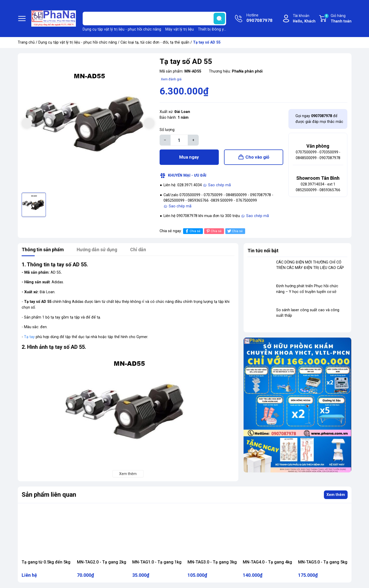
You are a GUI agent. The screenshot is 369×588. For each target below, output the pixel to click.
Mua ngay (189, 157)
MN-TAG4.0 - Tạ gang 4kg (267, 562)
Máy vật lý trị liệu (180, 29)
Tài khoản (304, 19)
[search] (219, 19)
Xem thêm (336, 495)
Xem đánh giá (171, 79)
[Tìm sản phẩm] (154, 19)
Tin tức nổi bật (263, 251)
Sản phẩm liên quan (49, 495)
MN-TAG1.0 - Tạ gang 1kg (157, 562)
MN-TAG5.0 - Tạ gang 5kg (323, 562)
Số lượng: (167, 130)
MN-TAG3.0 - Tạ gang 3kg (212, 562)
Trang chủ (26, 42)
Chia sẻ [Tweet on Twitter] (235, 231)
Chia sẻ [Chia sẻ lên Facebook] (192, 231)
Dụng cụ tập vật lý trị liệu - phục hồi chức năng (122, 29)
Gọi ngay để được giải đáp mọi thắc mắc (319, 119)
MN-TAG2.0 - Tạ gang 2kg (102, 562)
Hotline (259, 19)
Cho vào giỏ (257, 157)
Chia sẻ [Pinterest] (213, 231)
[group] (88, 124)
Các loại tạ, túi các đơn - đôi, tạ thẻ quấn (155, 42)
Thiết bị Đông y (211, 29)
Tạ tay (29, 337)
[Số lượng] (179, 140)
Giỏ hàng (338, 19)
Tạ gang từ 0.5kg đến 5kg (46, 562)
